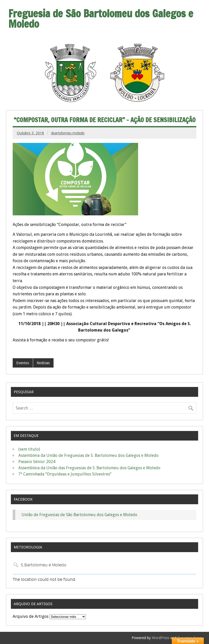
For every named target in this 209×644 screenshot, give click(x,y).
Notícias (43, 363)
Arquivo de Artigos (31, 616)
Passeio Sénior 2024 (37, 462)
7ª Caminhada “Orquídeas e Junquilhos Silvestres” (65, 474)
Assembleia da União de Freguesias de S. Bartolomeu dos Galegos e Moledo (88, 455)
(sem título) (29, 449)
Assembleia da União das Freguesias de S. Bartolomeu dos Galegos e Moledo (89, 468)
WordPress (161, 638)
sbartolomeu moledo (68, 133)
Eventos (23, 363)
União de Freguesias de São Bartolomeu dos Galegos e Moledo (79, 515)
